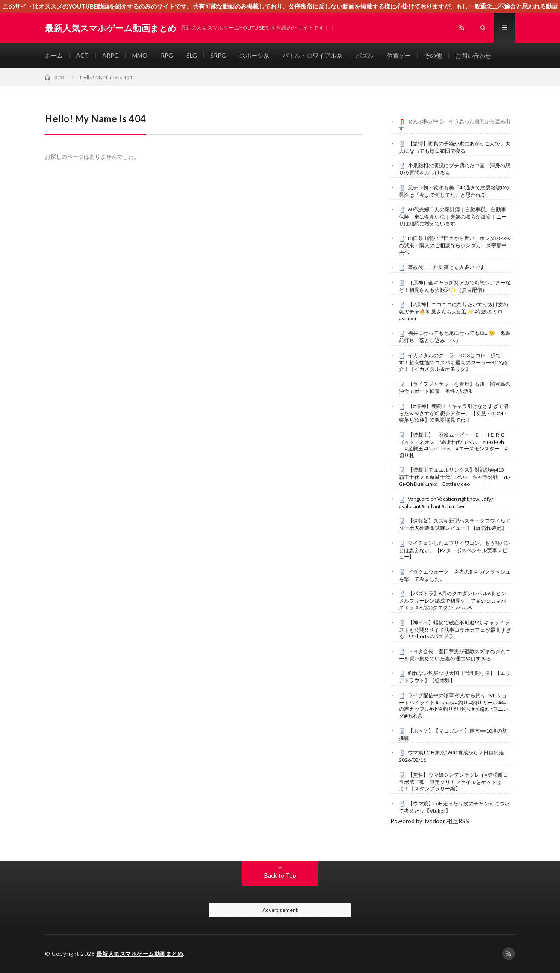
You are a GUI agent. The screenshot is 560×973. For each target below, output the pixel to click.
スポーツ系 (254, 55)
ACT (83, 55)
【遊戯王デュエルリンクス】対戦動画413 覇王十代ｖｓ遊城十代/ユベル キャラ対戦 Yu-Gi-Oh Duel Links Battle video (455, 477)
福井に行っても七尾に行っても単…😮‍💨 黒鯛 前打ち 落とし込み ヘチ (457, 337)
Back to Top (280, 875)
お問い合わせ (473, 55)
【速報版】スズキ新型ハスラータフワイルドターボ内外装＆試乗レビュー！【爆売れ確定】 (455, 524)
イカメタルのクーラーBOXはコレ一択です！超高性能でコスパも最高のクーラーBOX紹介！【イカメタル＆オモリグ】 (453, 362)
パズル (365, 55)
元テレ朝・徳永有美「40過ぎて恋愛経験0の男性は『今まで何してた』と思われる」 (454, 191)
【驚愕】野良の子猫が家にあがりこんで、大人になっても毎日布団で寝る (455, 147)
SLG (192, 55)
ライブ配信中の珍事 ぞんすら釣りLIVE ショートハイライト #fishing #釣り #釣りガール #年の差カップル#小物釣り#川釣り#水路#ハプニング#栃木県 (454, 705)
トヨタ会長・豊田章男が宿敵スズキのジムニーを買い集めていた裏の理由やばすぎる (455, 655)
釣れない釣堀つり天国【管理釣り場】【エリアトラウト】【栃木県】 (455, 677)
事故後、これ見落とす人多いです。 (449, 267)
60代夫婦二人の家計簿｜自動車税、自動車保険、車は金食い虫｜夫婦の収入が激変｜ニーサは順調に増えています (453, 216)
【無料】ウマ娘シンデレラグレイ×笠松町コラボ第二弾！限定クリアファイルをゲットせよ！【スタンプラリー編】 (454, 782)
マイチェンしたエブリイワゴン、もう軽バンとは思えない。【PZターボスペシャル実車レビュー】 (455, 550)
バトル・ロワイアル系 (312, 55)
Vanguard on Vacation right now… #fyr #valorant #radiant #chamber (446, 503)
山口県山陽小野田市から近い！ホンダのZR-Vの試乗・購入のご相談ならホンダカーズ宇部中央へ (455, 245)
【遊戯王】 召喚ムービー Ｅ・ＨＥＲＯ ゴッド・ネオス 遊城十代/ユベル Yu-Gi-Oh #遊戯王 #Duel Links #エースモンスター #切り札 (455, 445)
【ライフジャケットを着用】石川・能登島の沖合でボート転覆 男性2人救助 (455, 387)
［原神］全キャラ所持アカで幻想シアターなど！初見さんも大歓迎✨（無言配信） (455, 286)
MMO (140, 55)
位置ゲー (399, 55)
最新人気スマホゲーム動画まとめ (140, 954)
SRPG (218, 55)
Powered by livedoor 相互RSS (430, 821)
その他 (433, 55)
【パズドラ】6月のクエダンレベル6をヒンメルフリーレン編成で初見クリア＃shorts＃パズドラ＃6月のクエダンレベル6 (452, 600)
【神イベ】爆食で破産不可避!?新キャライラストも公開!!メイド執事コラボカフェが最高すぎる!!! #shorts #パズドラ (455, 630)
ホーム (54, 55)
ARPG (111, 55)
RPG (167, 55)
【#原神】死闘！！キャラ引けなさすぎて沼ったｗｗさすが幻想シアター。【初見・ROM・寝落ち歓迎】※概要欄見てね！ (454, 413)
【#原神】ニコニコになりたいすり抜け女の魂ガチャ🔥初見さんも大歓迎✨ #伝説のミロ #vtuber (454, 311)
